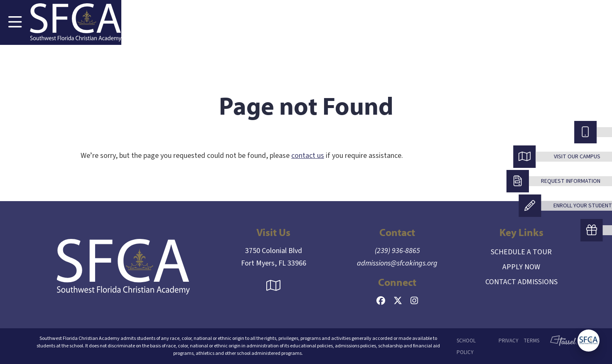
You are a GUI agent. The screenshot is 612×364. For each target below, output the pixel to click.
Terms (531, 341)
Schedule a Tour (521, 252)
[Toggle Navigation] (15, 22)
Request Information (571, 181)
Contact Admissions (521, 282)
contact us (308, 156)
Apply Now (521, 267)
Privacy (509, 341)
